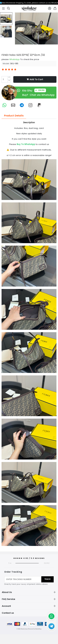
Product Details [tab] (14, 116)
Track (47, 579)
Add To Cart (35, 80)
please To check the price (20, 59)
